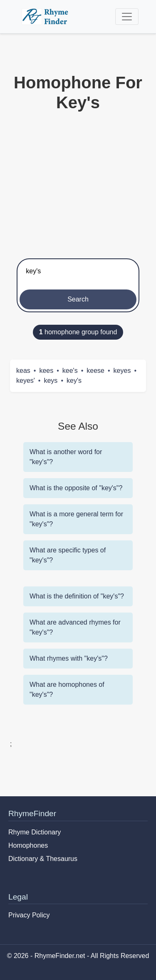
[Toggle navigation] (127, 17)
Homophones (28, 845)
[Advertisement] (78, 183)
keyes (122, 371)
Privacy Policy (29, 915)
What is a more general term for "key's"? (76, 519)
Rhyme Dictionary (35, 832)
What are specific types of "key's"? (68, 555)
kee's (70, 371)
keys (51, 381)
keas (23, 371)
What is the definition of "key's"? (77, 596)
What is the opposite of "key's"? (76, 488)
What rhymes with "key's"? (69, 658)
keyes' (26, 381)
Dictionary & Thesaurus (43, 859)
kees (46, 371)
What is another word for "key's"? (66, 457)
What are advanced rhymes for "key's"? (75, 627)
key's (74, 381)
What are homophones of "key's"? (67, 689)
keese (95, 371)
